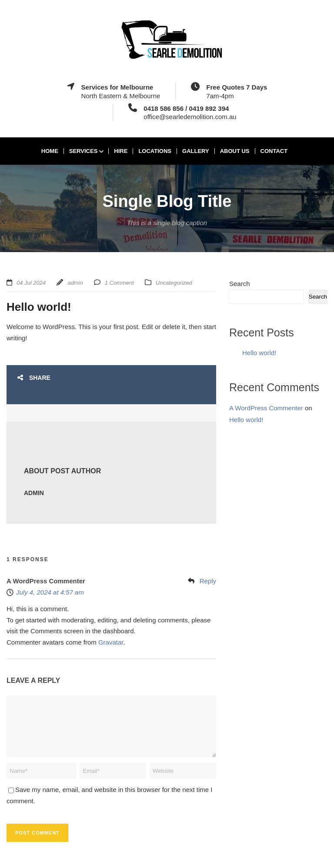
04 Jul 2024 (31, 283)
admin (75, 283)
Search (240, 284)
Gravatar (111, 642)
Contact (274, 151)
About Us (235, 151)
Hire (121, 151)
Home (50, 151)
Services (83, 151)
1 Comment (119, 283)
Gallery (196, 151)
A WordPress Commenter (46, 581)
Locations (155, 151)
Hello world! (259, 353)
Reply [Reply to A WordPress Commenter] (208, 581)
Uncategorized (174, 283)
